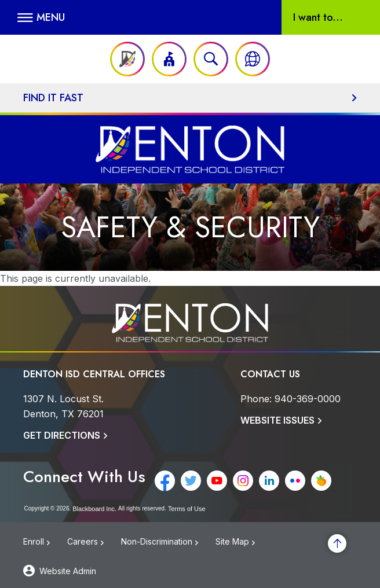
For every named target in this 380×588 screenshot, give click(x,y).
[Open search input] (211, 59)
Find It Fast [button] (53, 98)
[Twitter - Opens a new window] (191, 481)
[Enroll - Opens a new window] (45, 545)
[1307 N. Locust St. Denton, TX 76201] (63, 406)
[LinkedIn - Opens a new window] (269, 481)
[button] (41, 17)
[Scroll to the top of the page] (337, 543)
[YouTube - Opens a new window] (217, 481)
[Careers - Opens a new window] (94, 545)
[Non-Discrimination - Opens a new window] (168, 545)
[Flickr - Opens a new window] (295, 481)
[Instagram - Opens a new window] (243, 481)
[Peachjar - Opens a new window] (321, 481)
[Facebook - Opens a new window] (165, 481)
